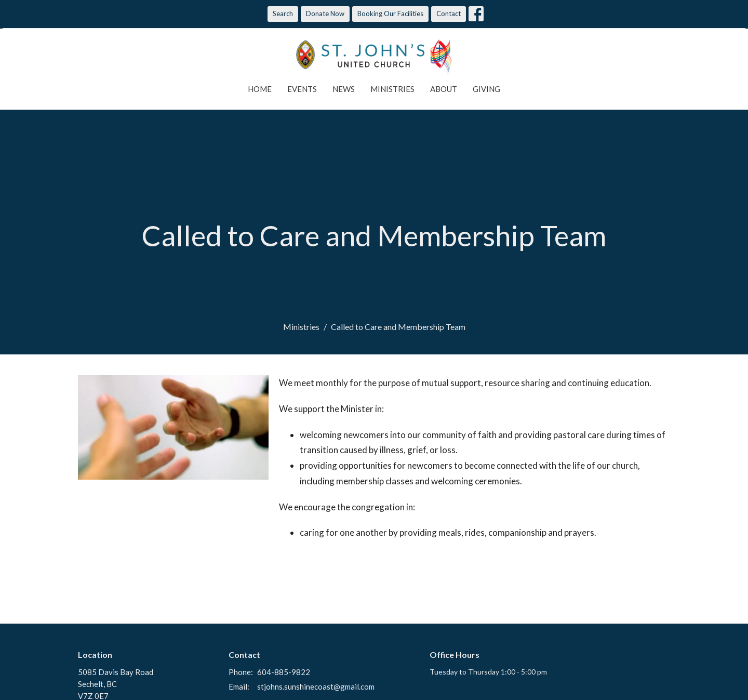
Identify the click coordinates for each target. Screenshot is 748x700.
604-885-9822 (284, 672)
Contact (449, 14)
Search (283, 14)
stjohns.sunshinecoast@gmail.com (316, 686)
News (344, 89)
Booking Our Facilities (390, 14)
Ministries (392, 89)
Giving (486, 89)
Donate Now (325, 14)
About (444, 89)
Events (302, 89)
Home (260, 89)
